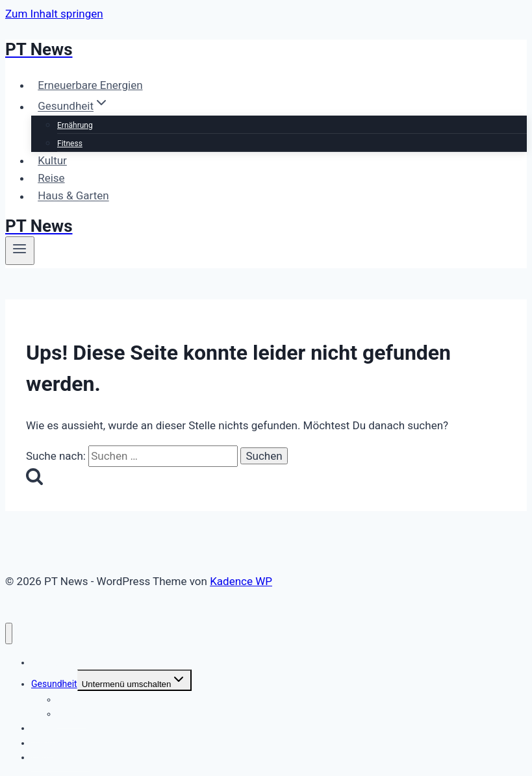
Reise (51, 178)
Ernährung (75, 125)
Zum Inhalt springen (54, 14)
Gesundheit (54, 684)
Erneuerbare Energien (90, 85)
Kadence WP (241, 581)
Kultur (52, 160)
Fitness (70, 144)
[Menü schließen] (9, 633)
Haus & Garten (73, 196)
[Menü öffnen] (20, 251)
